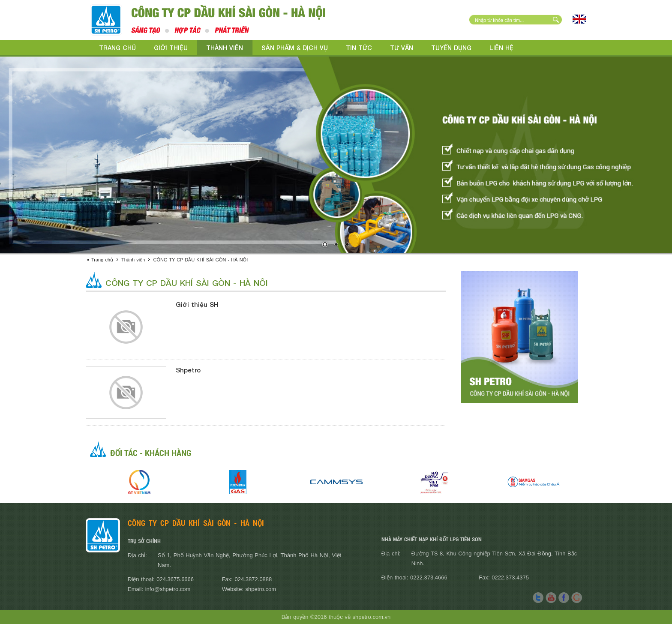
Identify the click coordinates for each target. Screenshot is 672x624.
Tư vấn (402, 48)
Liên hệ (501, 48)
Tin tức (359, 48)
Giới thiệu (171, 48)
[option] (139, 482)
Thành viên (225, 48)
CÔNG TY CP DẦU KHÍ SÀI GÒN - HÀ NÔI (200, 260)
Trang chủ (117, 48)
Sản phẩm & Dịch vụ (295, 48)
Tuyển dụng (451, 48)
